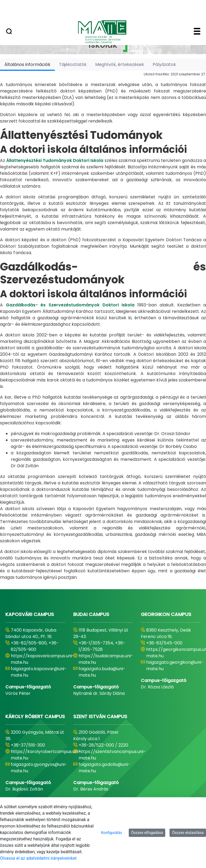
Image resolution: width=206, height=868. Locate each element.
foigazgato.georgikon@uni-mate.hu (175, 665)
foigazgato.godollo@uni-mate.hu (104, 768)
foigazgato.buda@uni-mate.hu (102, 672)
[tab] (27, 64)
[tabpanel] (103, 326)
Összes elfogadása (147, 833)
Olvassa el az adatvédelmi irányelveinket (38, 858)
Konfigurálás (112, 833)
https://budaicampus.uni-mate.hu (106, 659)
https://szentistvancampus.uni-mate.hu (112, 755)
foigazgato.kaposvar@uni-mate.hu (39, 672)
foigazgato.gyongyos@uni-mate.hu (39, 768)
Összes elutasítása (188, 833)
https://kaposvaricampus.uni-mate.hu (43, 659)
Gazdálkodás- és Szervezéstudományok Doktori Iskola (70, 305)
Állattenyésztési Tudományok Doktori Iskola (55, 160)
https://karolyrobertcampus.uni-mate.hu (46, 755)
